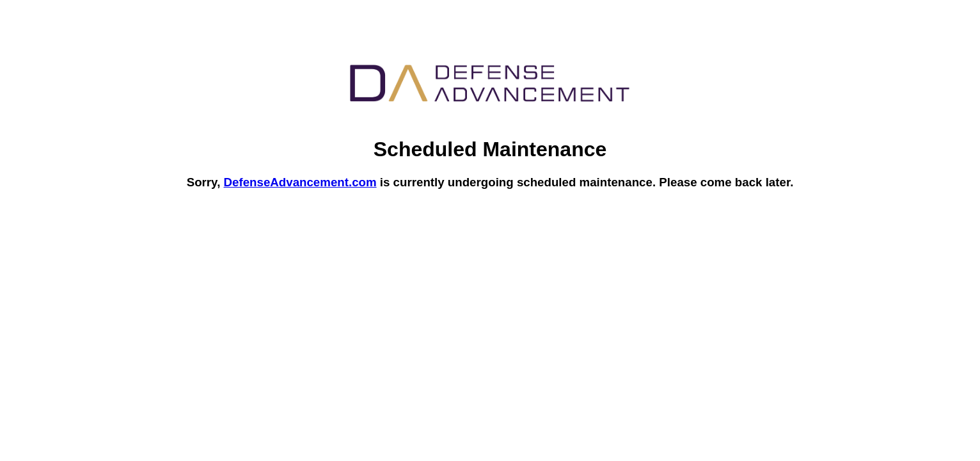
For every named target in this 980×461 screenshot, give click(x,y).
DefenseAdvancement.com (300, 182)
